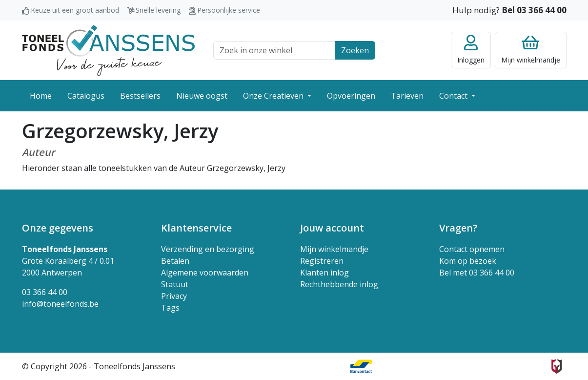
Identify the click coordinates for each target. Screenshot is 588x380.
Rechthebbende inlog (339, 284)
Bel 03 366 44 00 (534, 10)
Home (41, 96)
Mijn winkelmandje (334, 249)
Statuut (175, 284)
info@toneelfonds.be (60, 304)
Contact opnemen (472, 249)
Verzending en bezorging (208, 249)
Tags (170, 308)
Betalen (175, 261)
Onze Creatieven (274, 96)
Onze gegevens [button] (58, 228)
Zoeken (355, 50)
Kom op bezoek (468, 261)
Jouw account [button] (332, 228)
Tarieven (407, 96)
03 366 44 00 (45, 292)
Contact (454, 96)
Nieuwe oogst (202, 96)
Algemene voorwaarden (205, 273)
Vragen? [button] (458, 228)
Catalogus (86, 96)
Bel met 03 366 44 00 (477, 273)
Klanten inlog (324, 273)
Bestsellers (140, 96)
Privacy (174, 296)
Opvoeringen (351, 96)
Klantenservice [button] (196, 228)
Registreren (322, 261)
